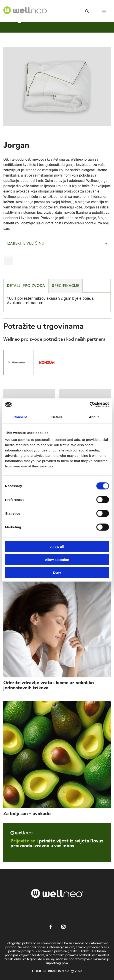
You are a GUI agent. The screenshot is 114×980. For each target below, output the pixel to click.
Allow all (57, 547)
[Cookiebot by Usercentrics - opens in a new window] (89, 405)
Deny (57, 573)
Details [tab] (57, 417)
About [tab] (94, 417)
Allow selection (57, 559)
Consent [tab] (20, 417)
